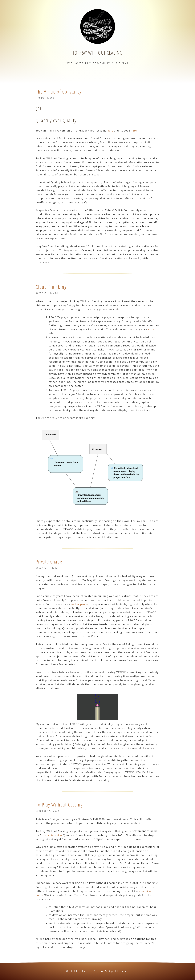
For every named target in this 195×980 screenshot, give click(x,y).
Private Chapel (50, 562)
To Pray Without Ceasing (97, 53)
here (110, 131)
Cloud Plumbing (51, 287)
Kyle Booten (83, 971)
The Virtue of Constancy (59, 92)
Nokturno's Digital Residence (112, 971)
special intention (52, 835)
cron (151, 329)
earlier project (80, 604)
